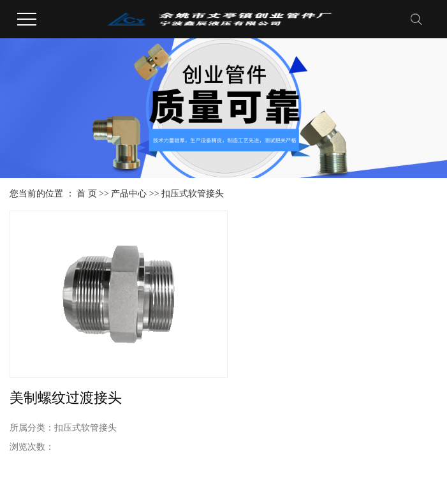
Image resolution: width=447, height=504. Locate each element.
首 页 (87, 194)
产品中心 (129, 194)
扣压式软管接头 (193, 194)
